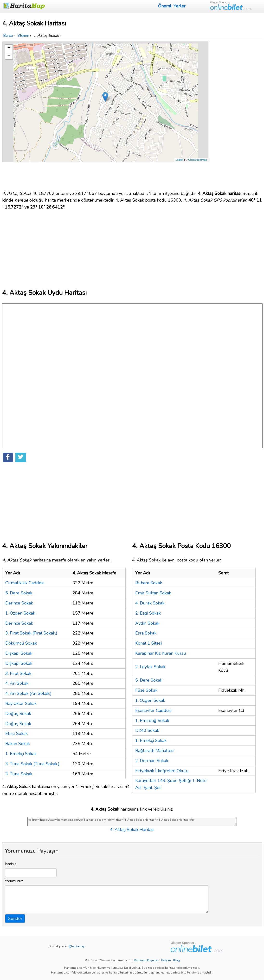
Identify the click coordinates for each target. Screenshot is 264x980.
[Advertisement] (236, 114)
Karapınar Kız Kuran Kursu (161, 653)
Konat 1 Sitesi (148, 643)
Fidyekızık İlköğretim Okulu (162, 771)
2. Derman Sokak (152, 761)
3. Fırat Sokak (18, 673)
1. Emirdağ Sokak (152, 721)
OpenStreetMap (198, 160)
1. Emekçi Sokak (21, 754)
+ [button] (9, 48)
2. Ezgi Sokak (148, 613)
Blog (176, 960)
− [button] (9, 56)
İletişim (166, 960)
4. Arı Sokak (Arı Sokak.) (28, 693)
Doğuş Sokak (18, 714)
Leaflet (179, 160)
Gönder (15, 918)
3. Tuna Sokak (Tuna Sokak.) (32, 764)
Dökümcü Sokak (21, 643)
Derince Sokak (19, 603)
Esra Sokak (146, 633)
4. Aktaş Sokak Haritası (132, 830)
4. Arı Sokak (17, 683)
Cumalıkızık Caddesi (25, 583)
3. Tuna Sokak (19, 774)
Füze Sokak (146, 690)
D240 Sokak (147, 730)
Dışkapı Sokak (19, 653)
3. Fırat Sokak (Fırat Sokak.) (31, 633)
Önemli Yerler (172, 6)
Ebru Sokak (16, 733)
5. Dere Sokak (19, 593)
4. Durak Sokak (150, 603)
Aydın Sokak (147, 623)
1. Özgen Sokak (20, 613)
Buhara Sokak (149, 583)
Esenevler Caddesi (153, 710)
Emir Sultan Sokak (153, 593)
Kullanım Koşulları (147, 960)
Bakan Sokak (18, 744)
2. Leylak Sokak (150, 667)
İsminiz (11, 864)
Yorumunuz (14, 881)
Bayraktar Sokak (21, 703)
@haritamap (77, 946)
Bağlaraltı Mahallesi (155, 751)
